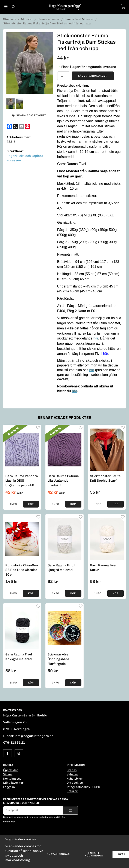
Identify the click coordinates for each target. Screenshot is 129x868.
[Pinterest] (27, 126)
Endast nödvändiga (94, 854)
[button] (31, 504)
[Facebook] (9, 126)
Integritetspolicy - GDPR (83, 787)
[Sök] (13, 7)
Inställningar (59, 854)
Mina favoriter (13, 783)
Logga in (9, 787)
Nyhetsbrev (75, 779)
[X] (15, 126)
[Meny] (6, 7)
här (105, 354)
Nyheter (72, 774)
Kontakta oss (12, 779)
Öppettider (11, 770)
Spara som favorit (29, 115)
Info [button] (13, 504)
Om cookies (75, 783)
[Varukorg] (123, 7)
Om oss (72, 770)
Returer (72, 791)
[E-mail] (21, 126)
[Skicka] (70, 810)
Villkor (8, 774)
